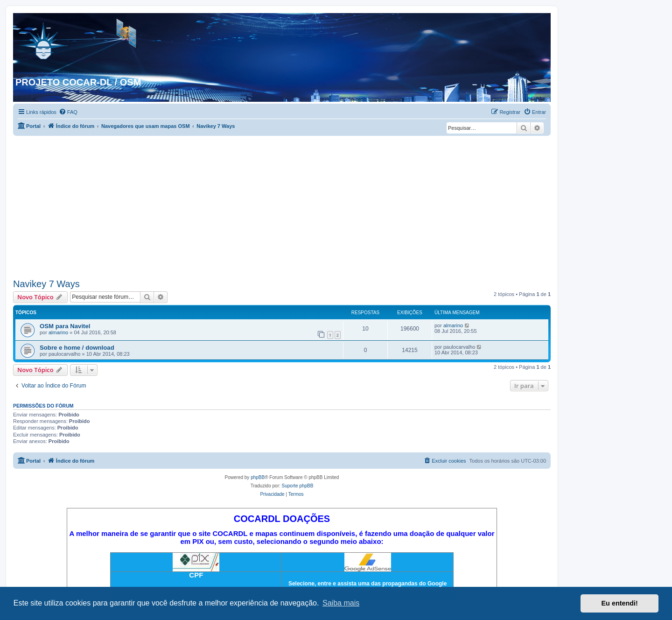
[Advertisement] (282, 206)
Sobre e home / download (77, 348)
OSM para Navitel (65, 326)
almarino (58, 332)
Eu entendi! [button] (620, 603)
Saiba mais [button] (341, 603)
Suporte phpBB (298, 486)
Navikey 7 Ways (46, 284)
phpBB (258, 477)
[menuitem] (68, 112)
